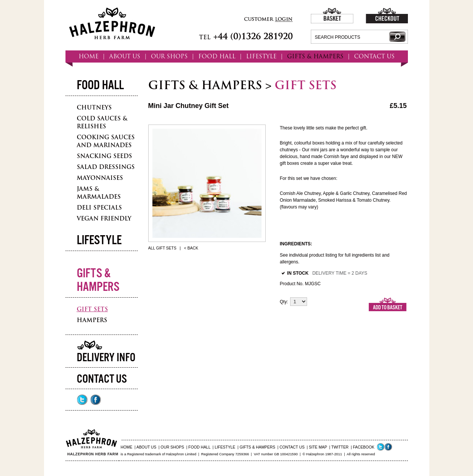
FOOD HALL (217, 56)
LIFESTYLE (261, 56)
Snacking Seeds (104, 156)
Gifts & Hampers (98, 281)
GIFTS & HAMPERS (315, 56)
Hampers (92, 320)
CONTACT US (374, 56)
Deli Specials (99, 208)
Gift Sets (92, 309)
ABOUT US (125, 56)
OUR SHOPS (169, 56)
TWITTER (340, 447)
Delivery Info (106, 358)
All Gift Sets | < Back (173, 248)
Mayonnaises (100, 178)
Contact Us (102, 379)
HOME (89, 56)
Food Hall (100, 86)
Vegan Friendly (104, 218)
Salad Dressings (106, 167)
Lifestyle (99, 241)
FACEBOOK (364, 447)
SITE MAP (318, 447)
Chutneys (94, 107)
